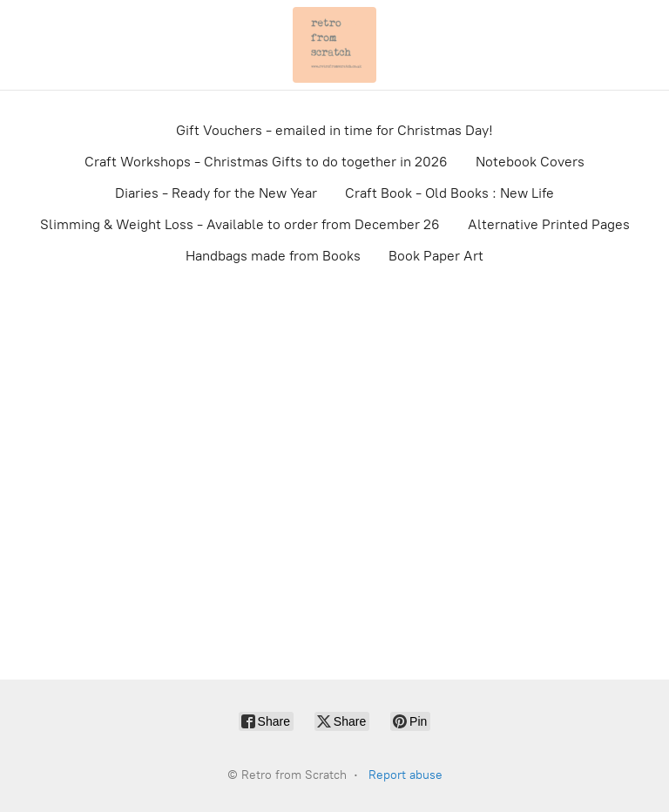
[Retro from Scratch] (334, 45)
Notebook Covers (530, 162)
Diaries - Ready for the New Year (216, 193)
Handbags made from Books (273, 256)
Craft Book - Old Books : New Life (449, 193)
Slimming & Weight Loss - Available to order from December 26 (240, 224)
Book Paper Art (436, 256)
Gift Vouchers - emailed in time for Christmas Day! (334, 130)
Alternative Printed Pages (549, 224)
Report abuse (405, 775)
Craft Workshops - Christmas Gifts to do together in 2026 (266, 162)
